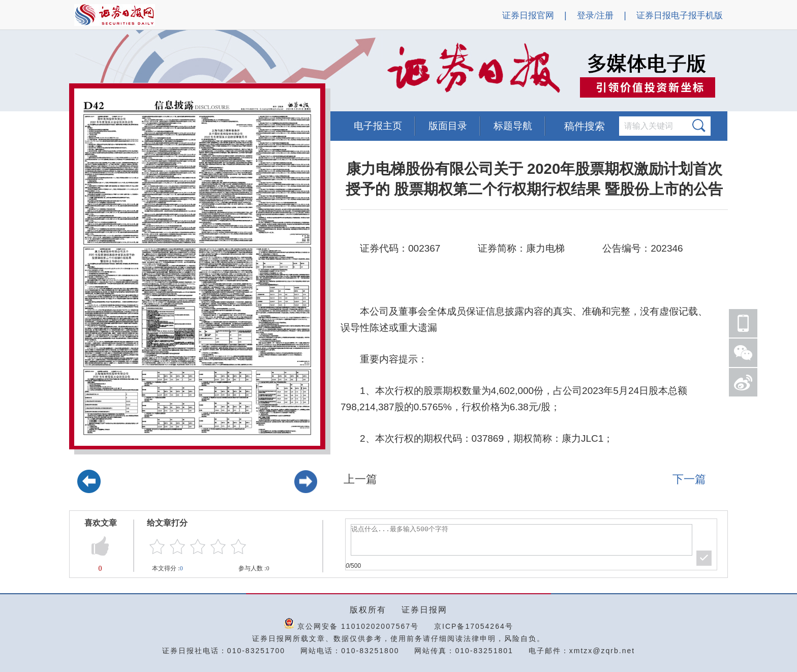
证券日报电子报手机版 (680, 16)
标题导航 (513, 126)
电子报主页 (378, 126)
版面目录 (448, 126)
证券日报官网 (528, 16)
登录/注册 (595, 16)
